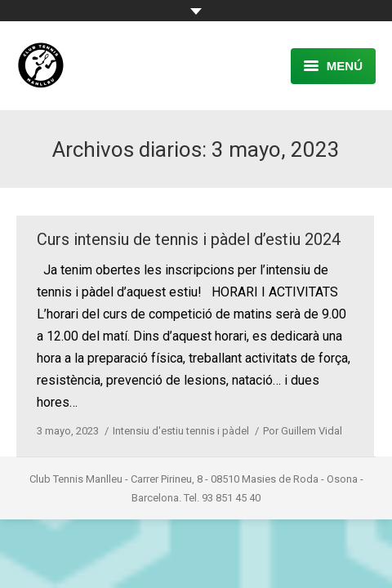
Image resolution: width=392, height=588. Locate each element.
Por (303, 431)
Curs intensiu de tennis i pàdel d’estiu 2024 (189, 239)
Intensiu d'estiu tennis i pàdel (181, 431)
